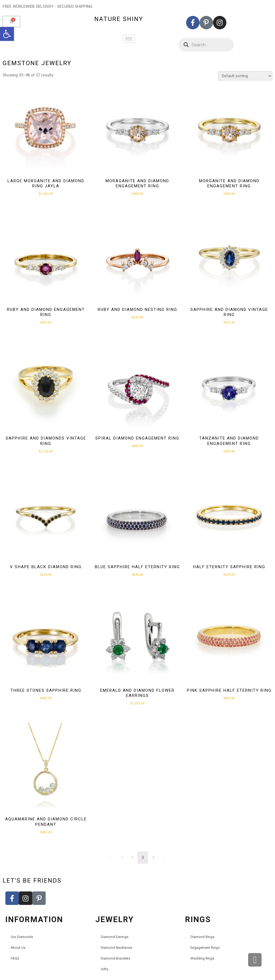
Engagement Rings (205, 948)
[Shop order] (245, 76)
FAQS (15, 958)
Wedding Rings (202, 958)
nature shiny (119, 19)
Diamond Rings (202, 937)
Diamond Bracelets (115, 958)
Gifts (104, 969)
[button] (7, 34)
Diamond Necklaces (116, 948)
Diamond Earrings (115, 937)
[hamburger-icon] (129, 39)
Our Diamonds (22, 937)
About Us (18, 948)
